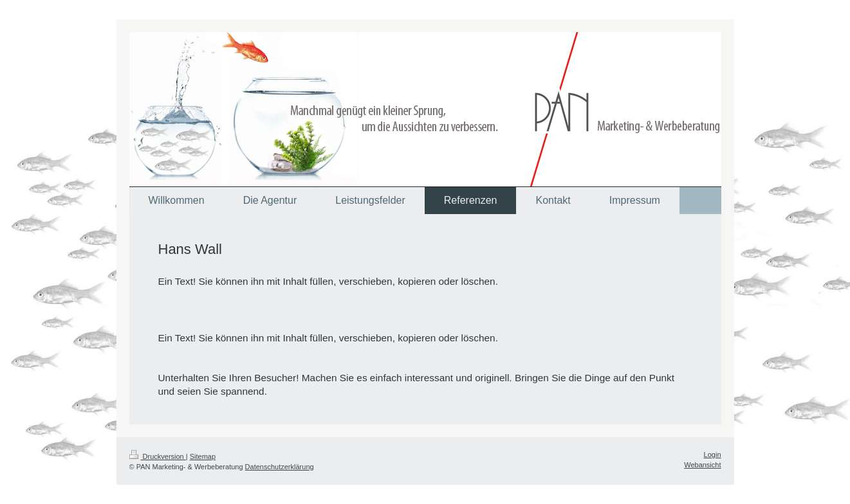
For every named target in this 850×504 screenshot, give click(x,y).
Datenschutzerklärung (280, 467)
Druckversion (158, 456)
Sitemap (203, 456)
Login (713, 455)
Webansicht (702, 465)
